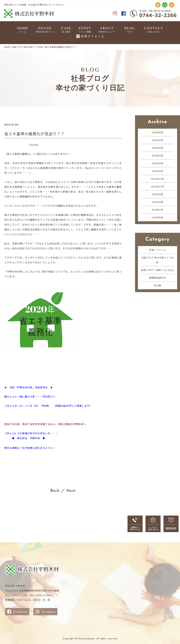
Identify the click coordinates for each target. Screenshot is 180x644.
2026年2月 (158, 163)
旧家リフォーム (157, 250)
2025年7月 (158, 210)
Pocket (34, 145)
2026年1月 (158, 171)
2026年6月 (158, 132)
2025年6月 (158, 217)
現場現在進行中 (158, 282)
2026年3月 (158, 156)
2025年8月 (158, 202)
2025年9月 (158, 194)
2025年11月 (158, 186)
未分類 (157, 290)
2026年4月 (158, 148)
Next (71, 491)
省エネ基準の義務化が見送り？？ (35, 133)
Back (55, 491)
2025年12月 (158, 179)
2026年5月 (158, 140)
